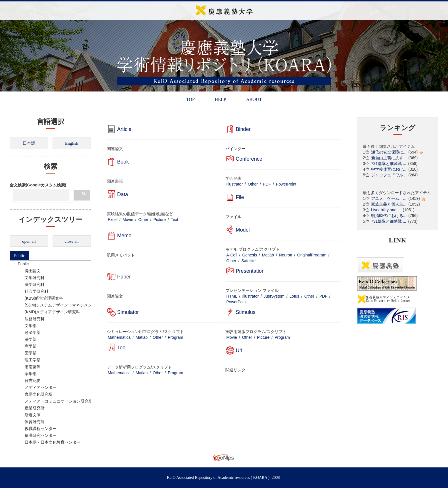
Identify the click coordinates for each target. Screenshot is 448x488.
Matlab (268, 255)
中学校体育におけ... (389, 169)
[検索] (41, 195)
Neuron (286, 255)
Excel (113, 220)
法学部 (27, 339)
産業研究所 (31, 408)
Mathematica (119, 337)
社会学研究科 (33, 291)
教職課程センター (37, 429)
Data (123, 194)
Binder (243, 129)
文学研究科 (31, 278)
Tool (122, 348)
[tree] (50, 353)
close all (72, 241)
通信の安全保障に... (389, 152)
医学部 (27, 353)
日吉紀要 (29, 381)
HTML (232, 296)
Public (19, 256)
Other (253, 184)
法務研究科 (31, 319)
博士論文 (29, 271)
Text (175, 220)
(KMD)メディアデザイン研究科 (49, 312)
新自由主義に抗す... (389, 158)
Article (124, 129)
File (240, 197)
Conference (249, 159)
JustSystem (274, 296)
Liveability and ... (386, 210)
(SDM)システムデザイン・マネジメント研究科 (63, 305)
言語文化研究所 (35, 394)
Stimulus (246, 312)
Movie (128, 220)
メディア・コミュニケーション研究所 (55, 401)
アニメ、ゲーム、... (389, 198)
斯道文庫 (29, 415)
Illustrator (235, 184)
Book (123, 162)
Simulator (128, 312)
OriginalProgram (312, 255)
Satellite (249, 261)
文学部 (27, 326)
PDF (267, 184)
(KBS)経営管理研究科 (40, 298)
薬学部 (27, 374)
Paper (124, 277)
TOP (190, 99)
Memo (124, 236)
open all (29, 241)
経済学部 (29, 332)
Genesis (250, 255)
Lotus (294, 296)
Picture (160, 220)
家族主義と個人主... (389, 204)
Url (239, 350)
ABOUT (254, 99)
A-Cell (232, 255)
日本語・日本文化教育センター (49, 442)
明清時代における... (389, 216)
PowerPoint (286, 184)
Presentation (250, 271)
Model (243, 230)
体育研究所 (31, 422)
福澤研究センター (37, 435)
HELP (220, 99)
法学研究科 (31, 284)
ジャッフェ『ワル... (389, 175)
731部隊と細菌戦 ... (389, 164)
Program (175, 337)
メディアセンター (37, 387)
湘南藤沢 (29, 367)
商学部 (27, 346)
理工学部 (29, 360)
